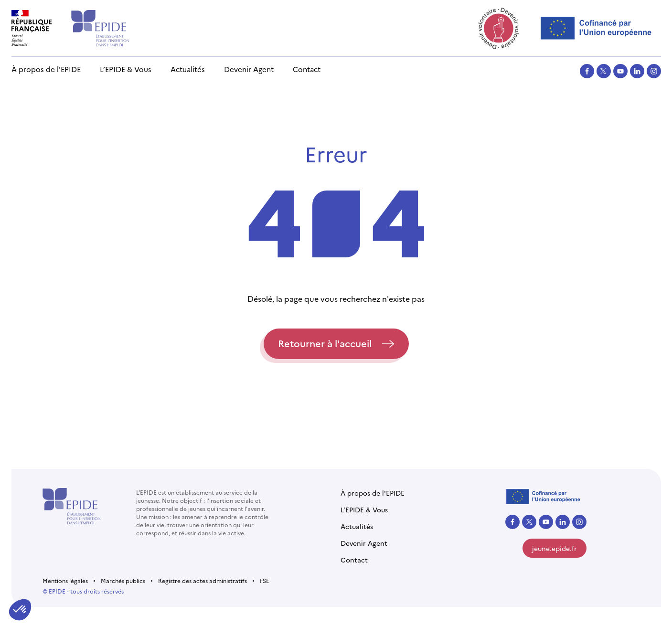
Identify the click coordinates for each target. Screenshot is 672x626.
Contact (307, 69)
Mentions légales (65, 580)
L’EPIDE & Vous (126, 69)
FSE (265, 580)
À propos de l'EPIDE (46, 69)
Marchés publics (123, 580)
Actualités (188, 69)
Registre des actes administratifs (203, 580)
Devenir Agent (249, 69)
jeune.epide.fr (555, 548)
